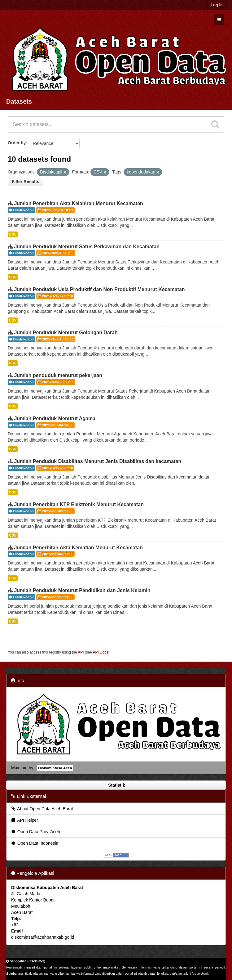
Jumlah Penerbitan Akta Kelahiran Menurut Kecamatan (78, 203)
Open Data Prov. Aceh (35, 832)
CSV (13, 234)
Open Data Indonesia (34, 843)
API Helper (24, 820)
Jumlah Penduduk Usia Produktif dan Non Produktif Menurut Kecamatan (99, 289)
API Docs (101, 652)
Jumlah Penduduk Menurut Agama (55, 418)
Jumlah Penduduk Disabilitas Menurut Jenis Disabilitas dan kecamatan (98, 461)
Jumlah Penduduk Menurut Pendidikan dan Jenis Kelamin (82, 590)
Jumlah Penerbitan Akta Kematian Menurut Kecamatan (78, 548)
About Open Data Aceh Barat (42, 809)
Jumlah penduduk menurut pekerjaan (58, 375)
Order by (17, 143)
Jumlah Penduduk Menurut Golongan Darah (66, 333)
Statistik (116, 785)
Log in (217, 5)
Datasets (19, 101)
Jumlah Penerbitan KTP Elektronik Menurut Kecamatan (79, 504)
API (81, 652)
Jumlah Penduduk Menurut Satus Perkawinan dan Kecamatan (87, 247)
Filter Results (26, 182)
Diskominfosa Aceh (55, 768)
